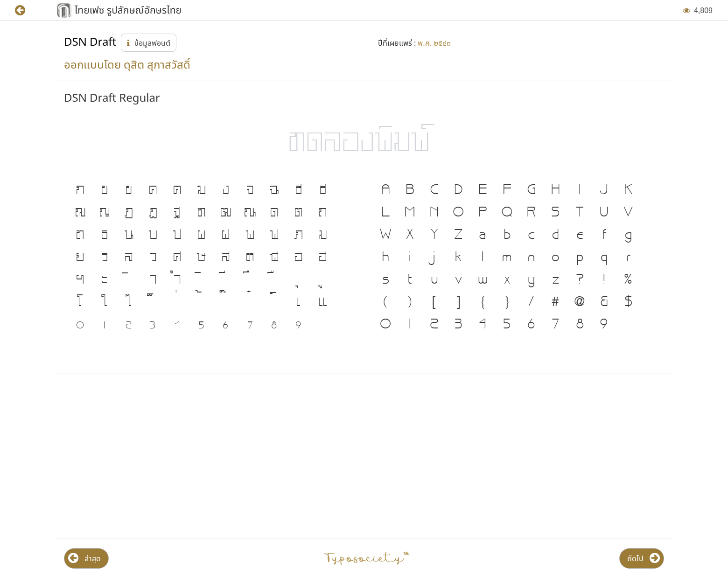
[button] (27, 10)
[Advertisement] (155, 456)
